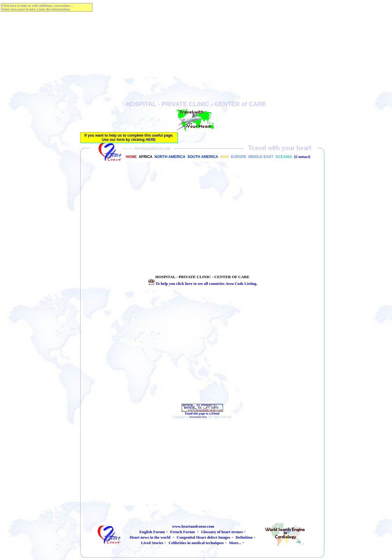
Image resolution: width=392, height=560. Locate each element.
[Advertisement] (196, 58)
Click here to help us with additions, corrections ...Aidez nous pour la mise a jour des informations (37, 7)
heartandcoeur (198, 417)
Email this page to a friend (202, 412)
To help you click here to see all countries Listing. (202, 284)
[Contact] (302, 157)
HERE (151, 140)
